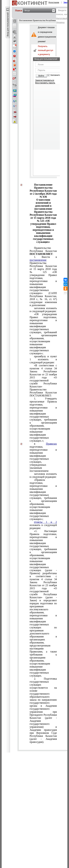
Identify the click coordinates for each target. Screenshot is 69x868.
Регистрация (54, 2)
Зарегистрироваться (45, 80)
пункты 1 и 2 (45, 522)
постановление (38, 260)
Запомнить (55, 75)
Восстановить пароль (45, 83)
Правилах (51, 444)
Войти (41, 76)
